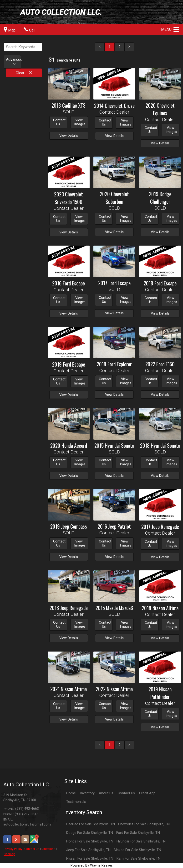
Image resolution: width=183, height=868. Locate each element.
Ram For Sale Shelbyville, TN (138, 859)
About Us (106, 793)
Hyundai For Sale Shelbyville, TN (141, 841)
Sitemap (10, 854)
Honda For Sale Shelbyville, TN (90, 841)
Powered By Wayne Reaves (92, 865)
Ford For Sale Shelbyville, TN (138, 833)
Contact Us (32, 849)
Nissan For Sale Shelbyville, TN (90, 859)
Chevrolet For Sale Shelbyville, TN (144, 824)
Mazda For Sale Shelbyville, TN (137, 850)
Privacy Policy (13, 849)
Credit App (147, 793)
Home (71, 793)
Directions (48, 849)
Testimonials (76, 802)
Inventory (87, 793)
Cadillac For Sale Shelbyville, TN (91, 824)
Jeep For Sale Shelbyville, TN (88, 850)
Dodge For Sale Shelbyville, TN (90, 833)
